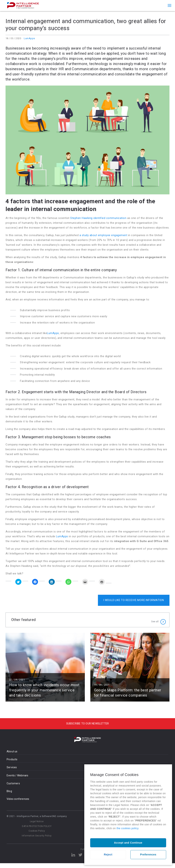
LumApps (29, 38)
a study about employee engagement (104, 235)
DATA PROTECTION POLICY (37, 831)
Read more (45, 672)
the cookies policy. (128, 828)
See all (155, 625)
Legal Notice (37, 826)
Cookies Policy (37, 836)
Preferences (148, 855)
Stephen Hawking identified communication (98, 218)
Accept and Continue (128, 843)
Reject (108, 855)
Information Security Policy (37, 840)
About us (12, 756)
